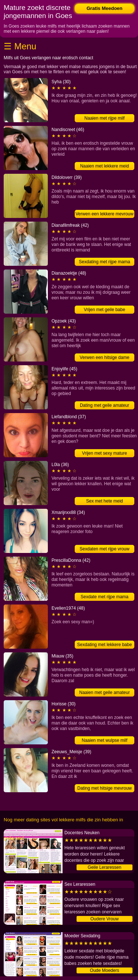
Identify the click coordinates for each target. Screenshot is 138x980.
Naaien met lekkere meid (105, 166)
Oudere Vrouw (105, 919)
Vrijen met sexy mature (105, 453)
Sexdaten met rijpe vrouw (104, 549)
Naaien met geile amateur (104, 692)
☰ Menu (20, 46)
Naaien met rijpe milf (104, 118)
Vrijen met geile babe (105, 310)
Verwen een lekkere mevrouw (104, 214)
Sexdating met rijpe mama (104, 262)
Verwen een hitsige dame (105, 357)
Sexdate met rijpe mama (105, 597)
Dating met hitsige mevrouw (105, 788)
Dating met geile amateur (105, 405)
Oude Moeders (104, 970)
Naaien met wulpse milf (105, 740)
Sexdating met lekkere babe (105, 645)
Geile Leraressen (104, 867)
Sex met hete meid (105, 501)
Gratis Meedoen (105, 8)
